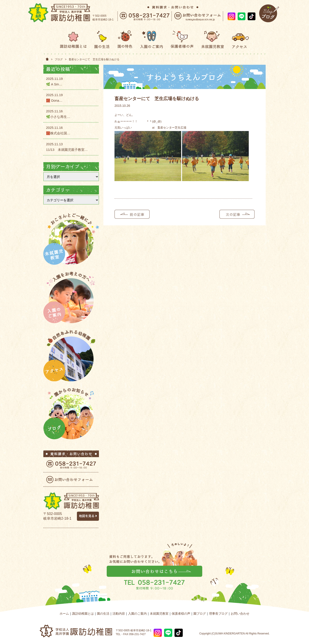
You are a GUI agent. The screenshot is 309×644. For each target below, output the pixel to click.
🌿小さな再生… (58, 117)
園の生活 (103, 614)
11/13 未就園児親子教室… (67, 150)
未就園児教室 (159, 614)
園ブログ (200, 614)
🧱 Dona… (54, 100)
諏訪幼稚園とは (83, 614)
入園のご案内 (137, 614)
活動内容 (119, 614)
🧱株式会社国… (58, 133)
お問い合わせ (240, 614)
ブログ (59, 59)
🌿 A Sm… (54, 84)
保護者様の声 (181, 614)
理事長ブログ (218, 614)
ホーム (64, 614)
